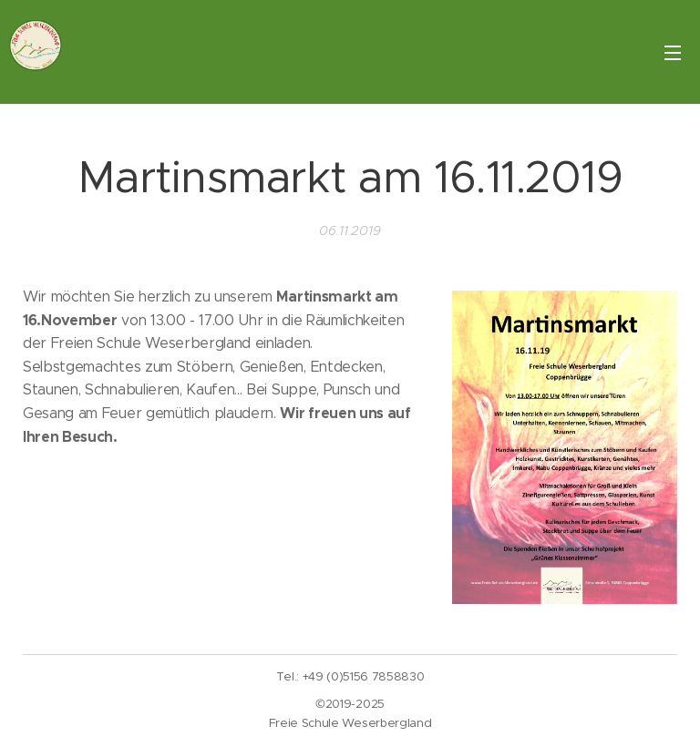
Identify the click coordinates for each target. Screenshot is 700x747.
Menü (673, 53)
